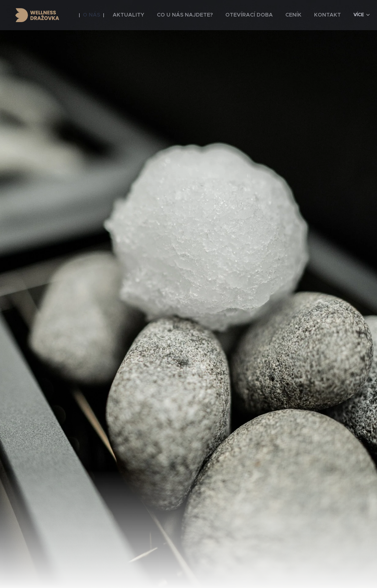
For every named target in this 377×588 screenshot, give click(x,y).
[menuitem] (109, 15)
